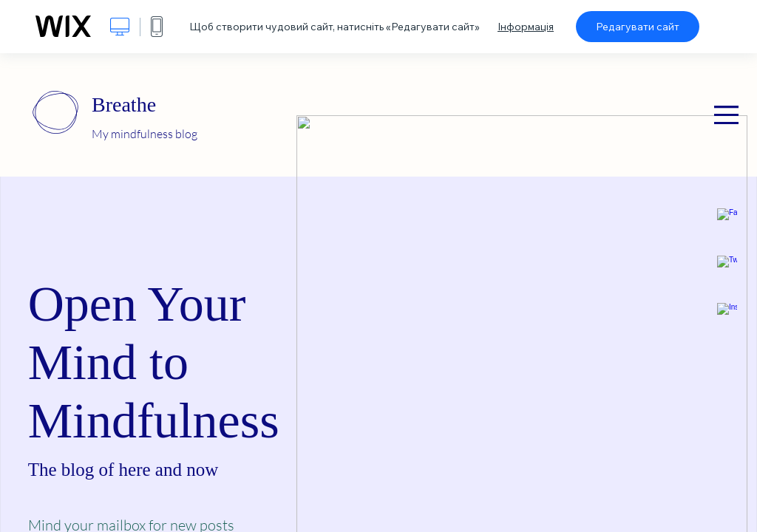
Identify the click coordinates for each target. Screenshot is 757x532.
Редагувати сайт (638, 27)
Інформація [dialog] (526, 27)
